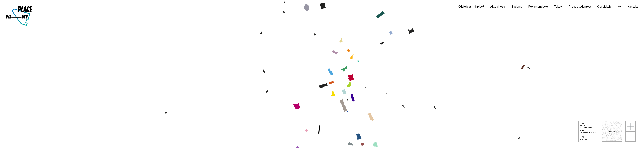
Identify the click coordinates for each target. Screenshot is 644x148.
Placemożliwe (584, 138)
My (620, 7)
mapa (612, 132)
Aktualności (498, 7)
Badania (517, 7)
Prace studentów (580, 7)
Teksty (558, 7)
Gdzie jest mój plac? (471, 7)
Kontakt (633, 7)
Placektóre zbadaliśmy (586, 125)
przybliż (630, 126)
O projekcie (604, 7)
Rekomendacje (538, 7)
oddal (630, 136)
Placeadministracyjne (589, 131)
